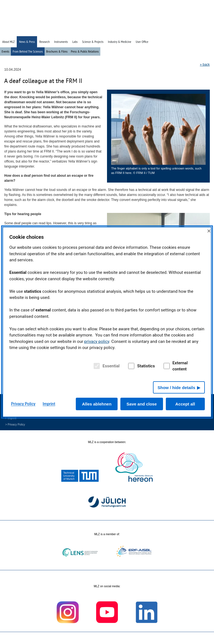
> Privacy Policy (15, 425)
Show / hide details (176, 388)
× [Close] (209, 231)
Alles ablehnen (97, 404)
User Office (142, 42)
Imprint (49, 404)
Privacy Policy (23, 404)
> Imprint (11, 418)
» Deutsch (199, 31)
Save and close (142, 404)
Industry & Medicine (120, 42)
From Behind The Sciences (28, 51)
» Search (184, 31)
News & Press (27, 42)
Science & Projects (93, 42)
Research (44, 42)
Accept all (185, 404)
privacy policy (97, 341)
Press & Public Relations (85, 51)
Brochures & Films (57, 51)
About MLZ (8, 42)
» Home (171, 31)
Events (5, 51)
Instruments (61, 42)
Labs (75, 42)
